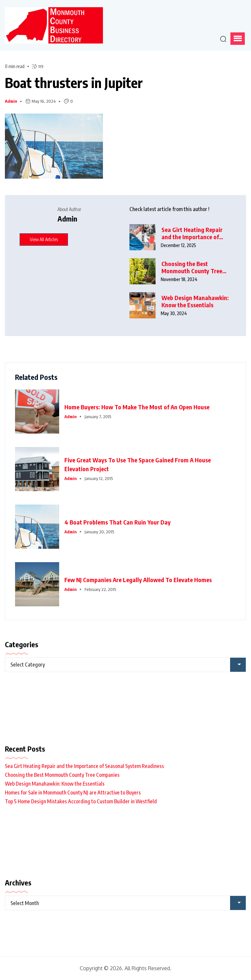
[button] (238, 39)
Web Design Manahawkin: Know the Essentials (195, 302)
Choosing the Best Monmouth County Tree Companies (192, 267)
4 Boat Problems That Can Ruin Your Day (117, 522)
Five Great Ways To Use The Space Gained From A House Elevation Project (138, 464)
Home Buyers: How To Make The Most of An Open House (137, 407)
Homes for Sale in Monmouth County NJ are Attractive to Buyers (73, 793)
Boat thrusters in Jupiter (74, 82)
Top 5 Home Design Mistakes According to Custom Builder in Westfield (81, 801)
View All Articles (44, 239)
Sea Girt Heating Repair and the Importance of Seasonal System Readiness (192, 233)
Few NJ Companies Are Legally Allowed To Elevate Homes (138, 580)
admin (11, 101)
